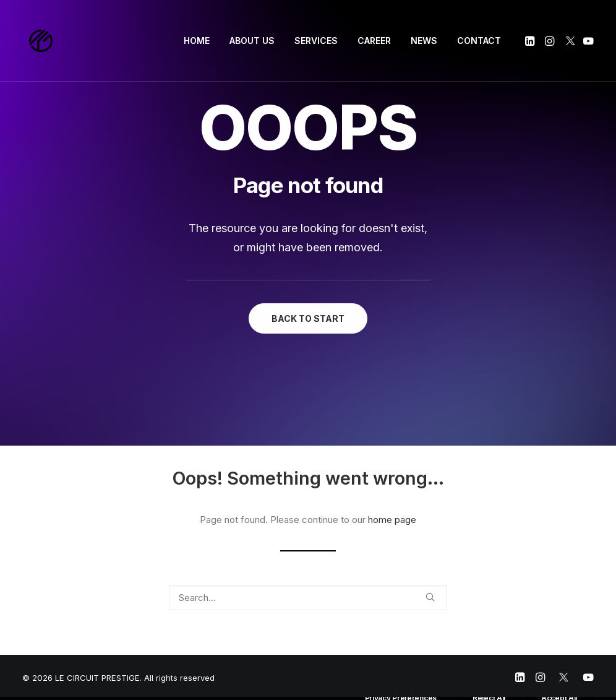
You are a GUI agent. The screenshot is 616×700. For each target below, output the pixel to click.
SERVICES (316, 41)
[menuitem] (197, 41)
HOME (197, 41)
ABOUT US (252, 41)
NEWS (424, 41)
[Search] (308, 598)
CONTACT (479, 41)
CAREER (374, 41)
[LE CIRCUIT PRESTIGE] (41, 41)
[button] (531, 41)
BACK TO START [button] (308, 318)
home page (392, 520)
